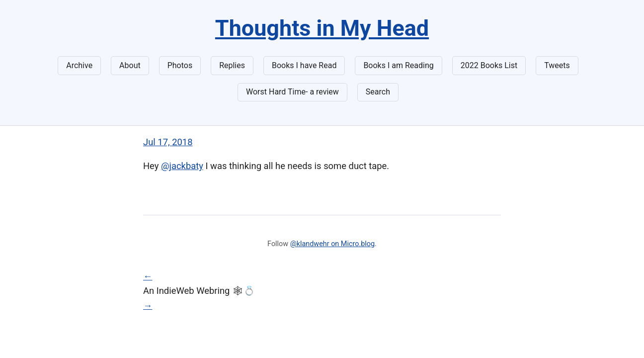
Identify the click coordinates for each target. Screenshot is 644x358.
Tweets (557, 65)
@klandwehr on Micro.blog (332, 244)
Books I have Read (304, 65)
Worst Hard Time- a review (292, 92)
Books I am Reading (398, 65)
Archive (79, 65)
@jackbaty (182, 166)
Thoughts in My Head (322, 28)
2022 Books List (489, 65)
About (130, 65)
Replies (232, 65)
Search (378, 92)
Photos (180, 65)
